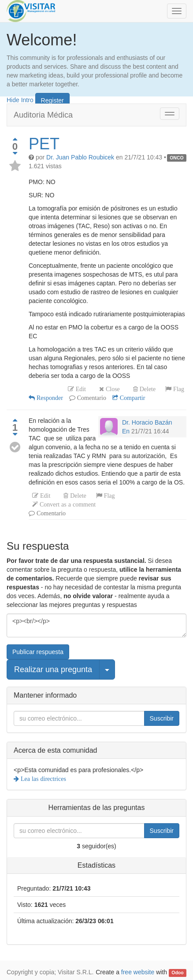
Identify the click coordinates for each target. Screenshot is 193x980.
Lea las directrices (43, 779)
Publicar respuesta (38, 652)
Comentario (91, 398)
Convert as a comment (67, 504)
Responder (49, 398)
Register (52, 100)
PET (44, 144)
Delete (147, 389)
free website (138, 972)
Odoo (177, 973)
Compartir (132, 398)
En (126, 431)
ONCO (177, 158)
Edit (80, 389)
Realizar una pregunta (53, 669)
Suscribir (162, 718)
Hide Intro (20, 100)
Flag (178, 389)
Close (112, 389)
